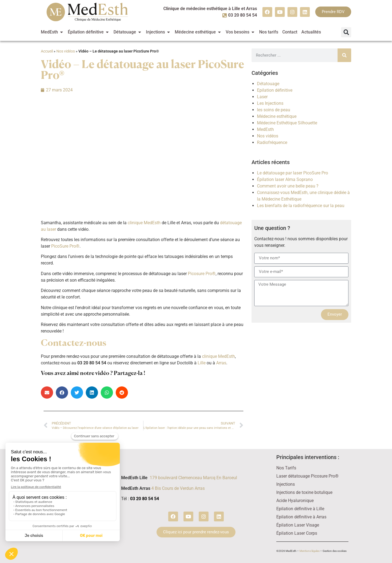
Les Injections (270, 103)
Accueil (47, 51)
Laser (262, 97)
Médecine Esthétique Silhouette (287, 123)
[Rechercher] (344, 55)
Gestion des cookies (335, 551)
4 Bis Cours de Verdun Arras (178, 488)
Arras (221, 363)
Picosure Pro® (202, 274)
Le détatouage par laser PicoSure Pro (293, 173)
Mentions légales (310, 551)
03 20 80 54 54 (145, 499)
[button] (346, 32)
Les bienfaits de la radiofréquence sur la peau (301, 206)
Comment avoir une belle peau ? (288, 186)
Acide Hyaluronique (295, 501)
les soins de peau (274, 110)
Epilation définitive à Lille (300, 509)
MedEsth (265, 129)
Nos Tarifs (286, 468)
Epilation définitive (275, 90)
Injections (286, 484)
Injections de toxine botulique (304, 492)
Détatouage (268, 84)
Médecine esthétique (277, 116)
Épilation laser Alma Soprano (285, 179)
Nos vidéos (66, 51)
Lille (202, 363)
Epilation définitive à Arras (301, 517)
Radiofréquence (272, 142)
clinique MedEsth (145, 223)
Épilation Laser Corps (297, 533)
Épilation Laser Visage (298, 525)
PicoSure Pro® (65, 246)
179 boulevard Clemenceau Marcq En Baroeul (193, 478)
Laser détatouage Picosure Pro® (307, 476)
